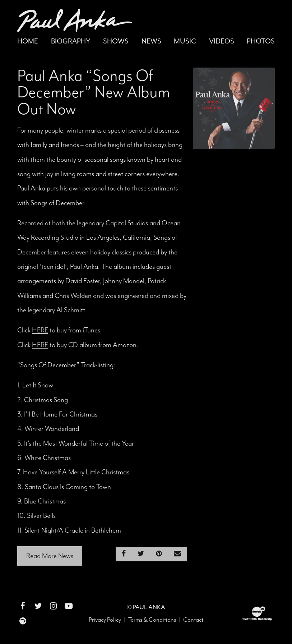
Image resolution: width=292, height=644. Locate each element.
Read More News (50, 556)
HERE (40, 330)
